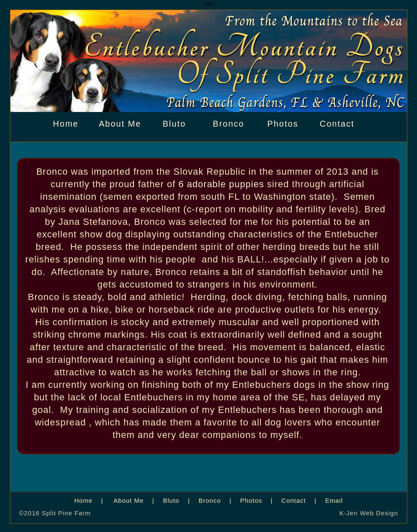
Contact (337, 124)
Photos (283, 124)
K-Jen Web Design (369, 513)
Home (66, 124)
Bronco (229, 124)
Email (334, 500)
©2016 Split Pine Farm (55, 513)
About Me (120, 124)
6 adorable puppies (221, 184)
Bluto (174, 124)
